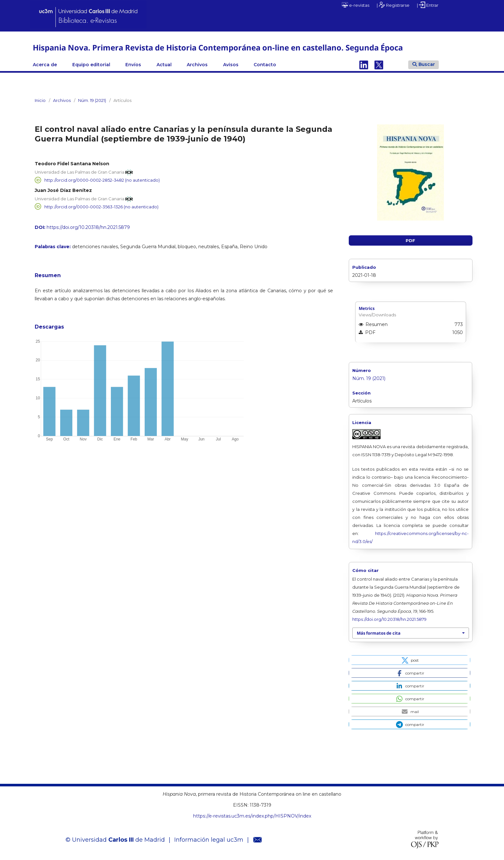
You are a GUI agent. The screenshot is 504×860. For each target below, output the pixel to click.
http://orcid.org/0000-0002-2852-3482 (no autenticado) (102, 180)
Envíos (133, 65)
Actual (164, 65)
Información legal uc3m (209, 840)
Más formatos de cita (379, 633)
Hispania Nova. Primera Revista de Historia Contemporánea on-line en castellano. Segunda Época (218, 47)
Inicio (40, 100)
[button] (409, 660)
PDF (410, 240)
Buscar (424, 64)
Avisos (231, 65)
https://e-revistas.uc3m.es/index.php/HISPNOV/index (252, 816)
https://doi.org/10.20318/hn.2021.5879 (88, 227)
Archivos (197, 65)
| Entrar (428, 5)
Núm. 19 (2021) (92, 100)
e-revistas (355, 5)
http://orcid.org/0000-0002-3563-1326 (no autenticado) (101, 206)
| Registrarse (393, 5)
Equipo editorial (91, 65)
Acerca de (45, 65)
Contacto (265, 65)
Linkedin (364, 65)
